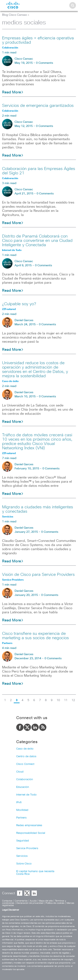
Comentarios (21, 901)
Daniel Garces (24, 320)
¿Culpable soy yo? (19, 304)
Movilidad (22, 810)
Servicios (22, 856)
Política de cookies (55, 903)
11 (66, 700)
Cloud (20, 772)
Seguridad (23, 841)
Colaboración (25, 779)
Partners (21, 818)
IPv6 (19, 802)
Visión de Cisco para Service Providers (38, 575)
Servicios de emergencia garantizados (38, 106)
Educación (23, 787)
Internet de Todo (26, 795)
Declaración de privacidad (30, 903)
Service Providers (27, 848)
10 (58, 700)
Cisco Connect (25, 764)
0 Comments (45, 63)
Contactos (7, 901)
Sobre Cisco (24, 864)
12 (73, 700)
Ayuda (33, 901)
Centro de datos (26, 756)
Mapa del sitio (46, 901)
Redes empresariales (29, 825)
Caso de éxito (25, 749)
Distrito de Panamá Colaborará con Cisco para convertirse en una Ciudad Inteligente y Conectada (37, 241)
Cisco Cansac (24, 59)
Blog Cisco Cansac (15, 15)
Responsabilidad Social (31, 833)
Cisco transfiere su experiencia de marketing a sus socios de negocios (35, 636)
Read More (13, 92)
